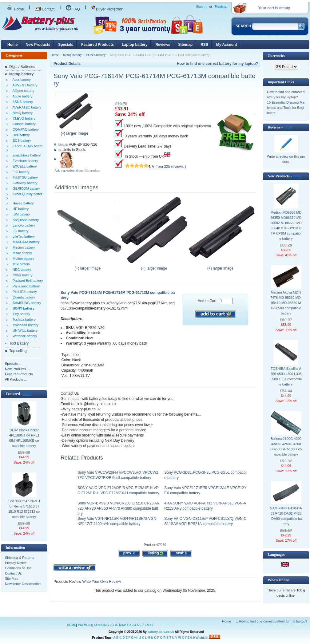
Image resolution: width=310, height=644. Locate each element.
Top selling (18, 351)
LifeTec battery (23, 236)
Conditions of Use (18, 568)
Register (221, 6)
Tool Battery (19, 343)
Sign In (201, 6)
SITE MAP (119, 625)
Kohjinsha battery (25, 220)
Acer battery (21, 80)
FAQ (73, 9)
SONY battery (96, 55)
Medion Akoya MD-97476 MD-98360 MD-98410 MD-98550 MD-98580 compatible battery (286, 303)
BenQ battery (22, 113)
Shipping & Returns (20, 558)
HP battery (20, 209)
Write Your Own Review (101, 582)
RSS (204, 45)
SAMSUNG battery (26, 303)
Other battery (22, 275)
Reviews (163, 45)
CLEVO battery (23, 118)
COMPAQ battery (25, 129)
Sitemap (185, 45)
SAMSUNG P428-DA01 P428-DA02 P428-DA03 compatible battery (286, 516)
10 (151, 625)
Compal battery (23, 124)
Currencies (276, 56)
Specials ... (13, 364)
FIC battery (20, 172)
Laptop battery (135, 45)
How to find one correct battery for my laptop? (217, 64)
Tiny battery (20, 314)
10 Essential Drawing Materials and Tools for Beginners (286, 108)
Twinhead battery (25, 325)
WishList (202, 638)
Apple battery (22, 96)
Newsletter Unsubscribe (23, 584)
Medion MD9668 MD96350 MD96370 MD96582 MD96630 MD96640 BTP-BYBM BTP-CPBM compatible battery (286, 225)
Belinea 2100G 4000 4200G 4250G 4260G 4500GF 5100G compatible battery (286, 446)
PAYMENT (85, 625)
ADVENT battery (24, 85)
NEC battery (21, 270)
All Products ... (16, 379)
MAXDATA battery (25, 242)
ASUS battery (22, 102)
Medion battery (23, 247)
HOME (72, 625)
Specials (66, 45)
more (27, 394)
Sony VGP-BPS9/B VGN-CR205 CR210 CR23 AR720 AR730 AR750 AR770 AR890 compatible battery (119, 508)
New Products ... (17, 369)
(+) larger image (89, 267)
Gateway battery (24, 183)
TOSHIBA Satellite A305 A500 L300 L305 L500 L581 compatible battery (286, 376)
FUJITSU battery (24, 177)
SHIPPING (101, 625)
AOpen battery (22, 91)
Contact (45, 9)
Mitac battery (21, 253)
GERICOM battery (25, 188)
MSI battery (20, 264)
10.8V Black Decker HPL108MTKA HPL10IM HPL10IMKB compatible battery (24, 438)
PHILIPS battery (24, 292)
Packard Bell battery (27, 281)
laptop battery (72, 55)
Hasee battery (22, 203)
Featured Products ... (21, 374)
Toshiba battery (23, 319)
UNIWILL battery (24, 330)
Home (15, 9)
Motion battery (22, 259)
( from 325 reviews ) (169, 167)
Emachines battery (26, 155)
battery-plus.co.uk (161, 632)
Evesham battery (24, 161)
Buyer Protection (107, 9)
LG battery (20, 231)
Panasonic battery (25, 286)
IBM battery (20, 214)
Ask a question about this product (77, 170)
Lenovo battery (23, 225)
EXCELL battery (24, 166)
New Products (38, 45)
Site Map (12, 579)
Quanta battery (23, 297)
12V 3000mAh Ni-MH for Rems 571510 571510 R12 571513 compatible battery (24, 509)
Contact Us (13, 573)
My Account (227, 45)
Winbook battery (24, 336)
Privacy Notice (16, 563)
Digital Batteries (22, 67)
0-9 (193, 638)
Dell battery (20, 135)
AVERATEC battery (26, 107)
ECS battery (21, 140)
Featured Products (97, 45)
